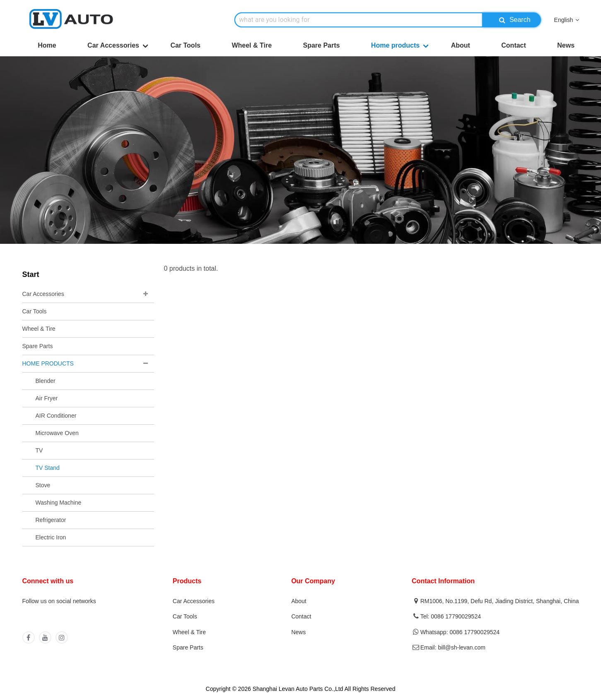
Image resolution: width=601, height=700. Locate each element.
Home (47, 45)
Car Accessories (113, 45)
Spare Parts (321, 45)
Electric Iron (51, 537)
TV (39, 450)
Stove (43, 485)
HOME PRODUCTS (48, 363)
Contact (514, 45)
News (566, 45)
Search (513, 20)
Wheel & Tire (252, 45)
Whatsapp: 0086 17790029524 (460, 632)
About (461, 45)
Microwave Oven (57, 433)
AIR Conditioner (56, 416)
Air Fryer (47, 398)
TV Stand (48, 468)
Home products (395, 45)
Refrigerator (51, 520)
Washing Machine (59, 503)
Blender (46, 381)
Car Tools (185, 45)
